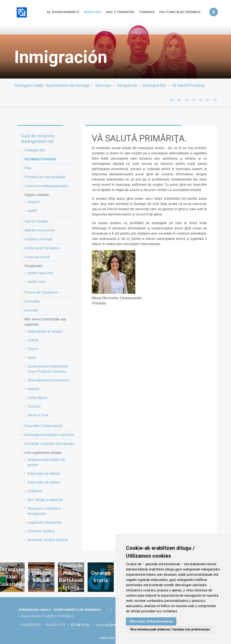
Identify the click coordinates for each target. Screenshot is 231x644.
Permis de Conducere (41, 292)
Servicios (93, 12)
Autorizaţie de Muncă (44, 474)
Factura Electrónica (180, 12)
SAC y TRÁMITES (120, 12)
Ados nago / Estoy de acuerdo (151, 621)
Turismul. (34, 406)
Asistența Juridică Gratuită (48, 540)
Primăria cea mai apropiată (45, 177)
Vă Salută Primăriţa (188, 85)
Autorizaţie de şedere (44, 482)
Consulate (32, 301)
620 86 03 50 (79, 625)
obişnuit (33, 202)
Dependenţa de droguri (45, 331)
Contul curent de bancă (42, 248)
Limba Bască (37, 398)
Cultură (33, 340)
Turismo (147, 12)
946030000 (29, 625)
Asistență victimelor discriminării (50, 444)
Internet (33, 389)
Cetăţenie (35, 491)
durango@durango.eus (113, 625)
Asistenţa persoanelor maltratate (49, 435)
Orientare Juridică (41, 531)
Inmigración (127, 85)
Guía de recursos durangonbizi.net (38, 139)
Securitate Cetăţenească (43, 426)
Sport (32, 358)
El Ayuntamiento (63, 12)
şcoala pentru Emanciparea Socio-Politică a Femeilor (48, 369)
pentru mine (36, 282)
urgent (32, 211)
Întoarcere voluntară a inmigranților (44, 511)
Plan (28, 168)
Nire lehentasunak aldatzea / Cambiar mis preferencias (170, 629)
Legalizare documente (44, 522)
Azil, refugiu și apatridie (45, 500)
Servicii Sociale (36, 221)
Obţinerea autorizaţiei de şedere (46, 462)
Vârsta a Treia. (38, 415)
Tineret (33, 349)
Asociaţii (31, 310)
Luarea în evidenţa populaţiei (46, 186)
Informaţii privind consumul (48, 380)
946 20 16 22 (54, 625)
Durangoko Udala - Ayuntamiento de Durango (52, 85)
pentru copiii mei (40, 273)
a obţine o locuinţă (38, 239)
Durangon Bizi (154, 85)
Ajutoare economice (39, 230)
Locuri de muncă (37, 257)
